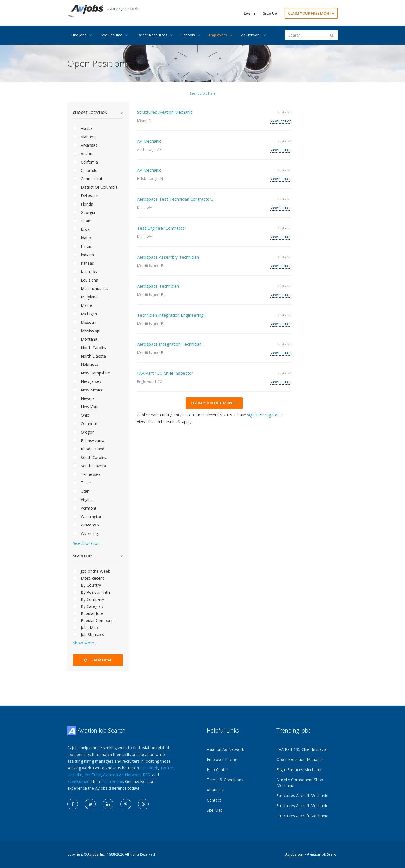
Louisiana (85, 280)
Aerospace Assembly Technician (168, 257)
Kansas (83, 263)
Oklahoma (86, 424)
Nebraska (85, 364)
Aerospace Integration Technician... (171, 344)
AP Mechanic (149, 141)
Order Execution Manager (300, 759)
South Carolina (90, 457)
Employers (221, 35)
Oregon (84, 432)
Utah (81, 491)
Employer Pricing (222, 759)
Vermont (85, 508)
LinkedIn (75, 775)
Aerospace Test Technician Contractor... (175, 199)
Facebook (149, 768)
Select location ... (88, 543)
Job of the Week (91, 571)
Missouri (85, 322)
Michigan (85, 314)
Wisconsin (86, 525)
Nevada (84, 398)
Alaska (83, 128)
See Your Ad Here (202, 93)
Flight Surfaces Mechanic (299, 770)
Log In (249, 13)
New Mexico (88, 390)
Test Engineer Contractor (162, 228)
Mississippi (86, 331)
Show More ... (85, 643)
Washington (88, 516)
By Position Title (92, 592)
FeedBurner (78, 781)
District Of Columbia (95, 187)
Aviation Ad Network (122, 775)
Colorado (85, 170)
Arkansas (85, 145)
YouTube (93, 775)
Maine (82, 305)
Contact (214, 800)
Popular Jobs (88, 613)
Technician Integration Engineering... (172, 315)
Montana (85, 339)
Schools (191, 35)
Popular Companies (95, 620)
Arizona (84, 154)
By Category (88, 606)
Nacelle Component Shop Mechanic (300, 783)
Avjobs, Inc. (96, 854)
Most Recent (88, 578)
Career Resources (155, 35)
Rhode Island (89, 449)
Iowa (81, 229)
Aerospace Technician (158, 286)
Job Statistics (88, 634)
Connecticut (88, 179)
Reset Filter (98, 660)
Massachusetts (91, 288)
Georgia (84, 212)
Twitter (167, 768)
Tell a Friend (112, 781)
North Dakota (89, 356)
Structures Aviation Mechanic (165, 112)
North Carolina (90, 348)
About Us (215, 790)
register (272, 415)
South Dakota (89, 466)
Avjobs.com (295, 854)
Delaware (85, 196)
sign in (253, 415)
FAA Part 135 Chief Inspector (165, 373)
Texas (82, 483)
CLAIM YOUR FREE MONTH (311, 13)
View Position (281, 121)
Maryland (85, 297)
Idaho (82, 238)
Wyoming (85, 533)
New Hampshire (91, 373)
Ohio (81, 415)
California (85, 162)
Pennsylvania (89, 440)
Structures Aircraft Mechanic (302, 796)
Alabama (85, 137)
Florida (83, 204)
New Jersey (87, 381)
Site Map (215, 810)
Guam (82, 221)
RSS (146, 775)
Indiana (83, 255)
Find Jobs (82, 35)
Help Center (217, 770)
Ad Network (254, 35)
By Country (87, 585)
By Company (88, 599)
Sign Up (270, 13)
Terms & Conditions (225, 780)
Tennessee (87, 474)
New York (86, 407)
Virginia (83, 500)
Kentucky (85, 272)
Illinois (82, 246)
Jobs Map (85, 627)
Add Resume (114, 35)
